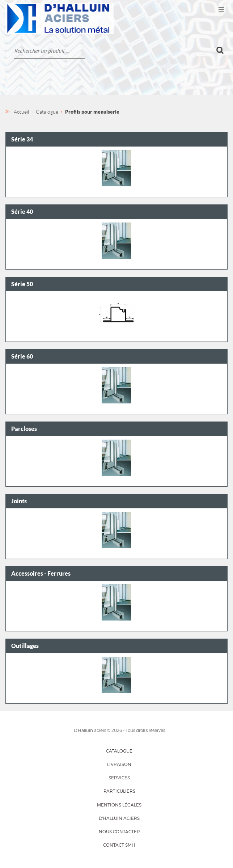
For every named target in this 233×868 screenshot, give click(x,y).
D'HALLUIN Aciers (119, 818)
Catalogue (119, 751)
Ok (220, 50)
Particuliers (119, 791)
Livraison (119, 764)
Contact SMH (119, 845)
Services (119, 778)
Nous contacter (119, 832)
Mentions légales (119, 805)
